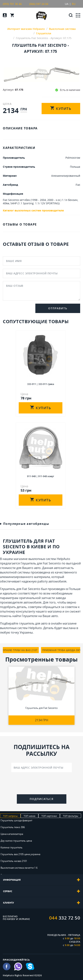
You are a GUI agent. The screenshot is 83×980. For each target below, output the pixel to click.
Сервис (41, 891)
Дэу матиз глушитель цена (16, 841)
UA (67, 4)
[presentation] (42, 784)
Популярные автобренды (26, 524)
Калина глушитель (12, 847)
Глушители (30, 616)
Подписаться (42, 799)
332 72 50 (65, 918)
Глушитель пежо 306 (13, 827)
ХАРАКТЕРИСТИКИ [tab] (19, 148)
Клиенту (41, 903)
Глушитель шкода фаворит (16, 820)
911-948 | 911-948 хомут (41, 476)
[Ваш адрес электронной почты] (42, 767)
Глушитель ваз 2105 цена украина (20, 854)
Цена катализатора (12, 834)
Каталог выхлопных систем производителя (33, 210)
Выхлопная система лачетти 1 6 (19, 868)
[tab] (41, 880)
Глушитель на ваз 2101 (14, 861)
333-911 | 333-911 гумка (41, 384)
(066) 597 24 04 (39, 4)
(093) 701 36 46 (12, 4)
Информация (41, 880)
